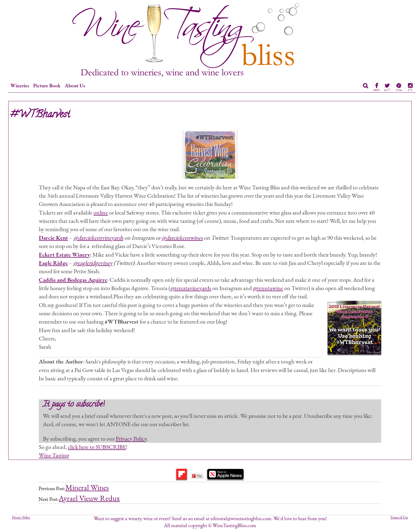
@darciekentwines (182, 238)
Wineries (20, 86)
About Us (75, 86)
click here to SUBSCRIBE (97, 447)
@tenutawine (268, 288)
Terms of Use (399, 517)
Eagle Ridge (53, 263)
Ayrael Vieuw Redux (89, 498)
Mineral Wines (87, 487)
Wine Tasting (54, 455)
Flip (197, 476)
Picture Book (47, 86)
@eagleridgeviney (93, 263)
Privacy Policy (131, 438)
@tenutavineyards (191, 288)
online (101, 212)
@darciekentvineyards (98, 238)
